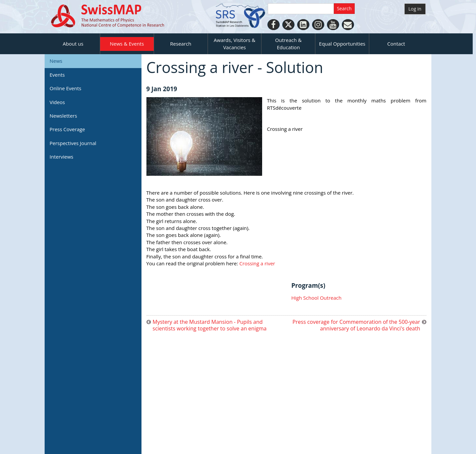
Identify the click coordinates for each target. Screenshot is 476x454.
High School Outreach (316, 298)
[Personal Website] (348, 25)
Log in (415, 9)
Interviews (61, 157)
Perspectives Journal (73, 143)
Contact (396, 44)
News (56, 61)
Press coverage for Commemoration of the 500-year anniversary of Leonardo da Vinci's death (356, 325)
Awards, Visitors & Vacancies (235, 43)
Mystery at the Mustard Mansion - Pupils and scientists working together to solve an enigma (210, 325)
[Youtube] (333, 25)
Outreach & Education (288, 43)
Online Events (65, 88)
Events (57, 75)
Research (181, 44)
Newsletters (63, 116)
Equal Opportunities (342, 44)
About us (73, 44)
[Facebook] (274, 25)
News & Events (127, 44)
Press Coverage (67, 129)
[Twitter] (288, 25)
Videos (57, 102)
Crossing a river (258, 263)
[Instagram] (318, 25)
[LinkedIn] (303, 25)
